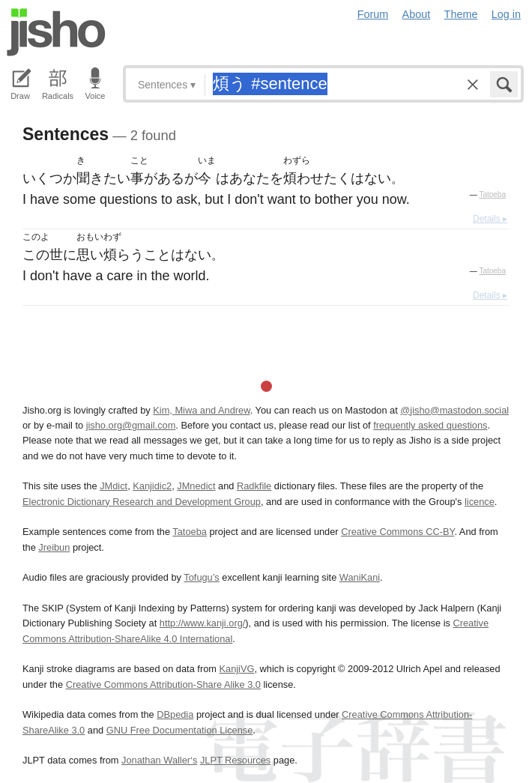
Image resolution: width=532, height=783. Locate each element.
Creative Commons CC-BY (398, 532)
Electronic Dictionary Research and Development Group (142, 502)
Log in (506, 14)
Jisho (56, 32)
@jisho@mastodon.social (454, 410)
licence (480, 502)
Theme (461, 14)
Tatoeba (492, 194)
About (417, 14)
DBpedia (175, 714)
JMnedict (196, 486)
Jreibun (54, 547)
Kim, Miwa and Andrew (201, 410)
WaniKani (360, 577)
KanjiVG (236, 669)
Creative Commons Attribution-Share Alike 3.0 (163, 684)
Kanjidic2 (152, 486)
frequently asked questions (430, 425)
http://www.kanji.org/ (203, 623)
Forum (373, 14)
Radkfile (254, 486)
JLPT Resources (235, 760)
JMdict (114, 486)
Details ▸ (490, 219)
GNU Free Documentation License (180, 730)
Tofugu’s (201, 577)
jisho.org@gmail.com (131, 425)
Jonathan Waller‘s (159, 760)
